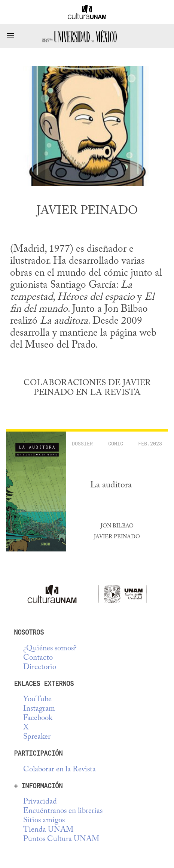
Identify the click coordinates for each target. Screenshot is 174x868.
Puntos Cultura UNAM (61, 839)
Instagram (39, 709)
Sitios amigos (44, 821)
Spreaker (37, 737)
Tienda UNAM (48, 830)
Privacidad (40, 802)
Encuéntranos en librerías (63, 811)
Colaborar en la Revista (59, 770)
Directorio (40, 667)
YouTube (37, 700)
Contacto (38, 658)
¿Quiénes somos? (50, 649)
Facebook (38, 718)
